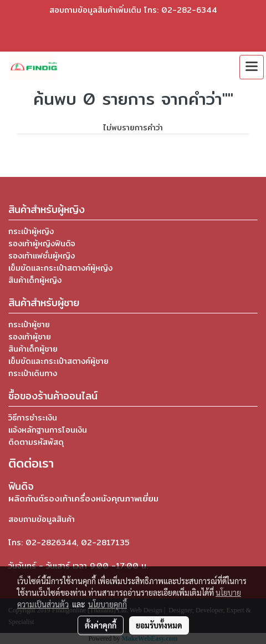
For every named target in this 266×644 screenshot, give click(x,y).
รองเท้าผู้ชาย (30, 337)
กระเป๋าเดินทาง (33, 373)
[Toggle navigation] (252, 67)
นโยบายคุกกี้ (108, 604)
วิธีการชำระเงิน (33, 418)
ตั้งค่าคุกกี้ (101, 625)
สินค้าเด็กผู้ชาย (33, 349)
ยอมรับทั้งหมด (159, 625)
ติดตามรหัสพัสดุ (36, 442)
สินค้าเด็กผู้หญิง (35, 280)
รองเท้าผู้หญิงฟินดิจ (42, 244)
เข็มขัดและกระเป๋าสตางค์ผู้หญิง (60, 268)
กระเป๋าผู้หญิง (31, 231)
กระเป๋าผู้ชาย (29, 324)
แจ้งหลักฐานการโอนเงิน (48, 430)
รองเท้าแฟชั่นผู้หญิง (42, 256)
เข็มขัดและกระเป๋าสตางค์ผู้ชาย (58, 361)
